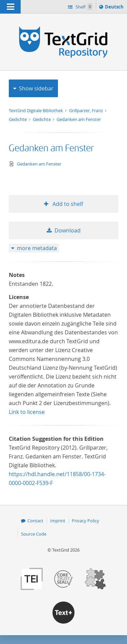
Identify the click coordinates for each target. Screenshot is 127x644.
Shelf (83, 7)
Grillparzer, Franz (87, 110)
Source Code (34, 534)
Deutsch (115, 8)
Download (68, 230)
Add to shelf (67, 204)
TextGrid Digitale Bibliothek (36, 110)
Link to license (27, 412)
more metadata (37, 248)
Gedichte (18, 119)
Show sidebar (36, 88)
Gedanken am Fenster (79, 119)
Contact (35, 521)
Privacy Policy (86, 521)
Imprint (58, 521)
